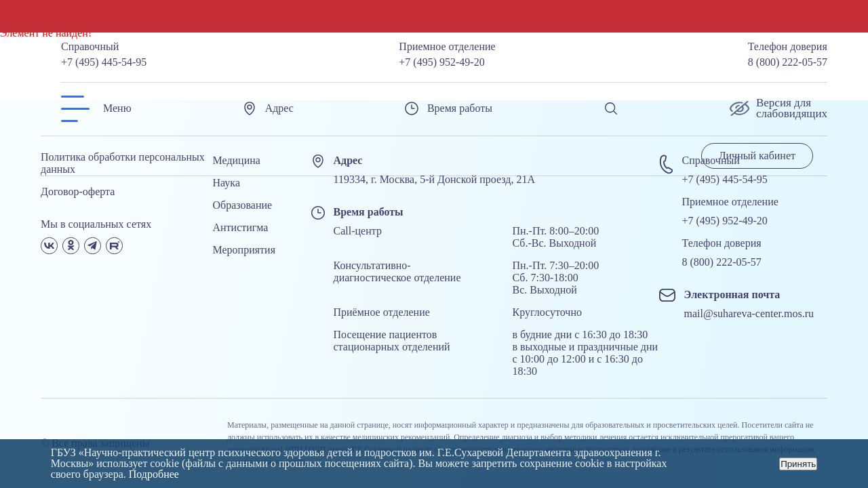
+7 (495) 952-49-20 (441, 62)
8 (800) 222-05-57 (788, 62)
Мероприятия (244, 250)
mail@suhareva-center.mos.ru (749, 313)
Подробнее (154, 474)
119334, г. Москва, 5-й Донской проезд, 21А (434, 179)
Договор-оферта (78, 191)
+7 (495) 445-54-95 (104, 62)
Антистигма (241, 227)
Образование (243, 205)
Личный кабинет (757, 156)
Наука (226, 183)
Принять (798, 464)
